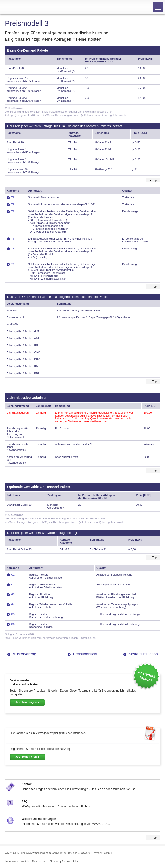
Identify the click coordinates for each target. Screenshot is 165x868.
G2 (13, 585)
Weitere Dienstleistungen (39, 819)
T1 (13, 197)
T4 (13, 239)
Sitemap (54, 861)
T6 (13, 264)
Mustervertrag (24, 654)
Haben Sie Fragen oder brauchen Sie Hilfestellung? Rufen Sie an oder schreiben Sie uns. (79, 789)
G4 (13, 604)
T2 (13, 204)
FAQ (25, 801)
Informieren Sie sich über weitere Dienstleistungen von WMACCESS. (66, 824)
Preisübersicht (85, 654)
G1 (13, 575)
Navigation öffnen (157, 7)
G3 (13, 594)
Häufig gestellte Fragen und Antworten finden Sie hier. (56, 807)
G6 (13, 624)
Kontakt (27, 784)
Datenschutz (40, 861)
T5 (13, 249)
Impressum (11, 861)
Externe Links (70, 861)
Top (154, 180)
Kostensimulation (143, 654)
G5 (13, 614)
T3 (13, 211)
